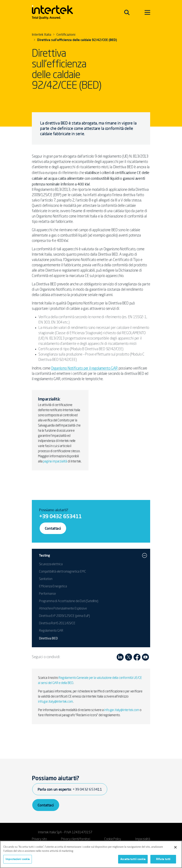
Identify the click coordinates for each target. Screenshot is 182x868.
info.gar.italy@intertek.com (55, 702)
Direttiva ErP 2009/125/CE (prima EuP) (64, 616)
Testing (44, 555)
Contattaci (53, 528)
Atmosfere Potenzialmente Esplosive (63, 609)
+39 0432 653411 (60, 516)
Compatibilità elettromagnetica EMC (63, 572)
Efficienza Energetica (53, 587)
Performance (47, 594)
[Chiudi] (175, 847)
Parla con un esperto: (70, 789)
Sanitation (46, 579)
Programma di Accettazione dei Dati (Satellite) (69, 601)
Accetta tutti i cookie (133, 859)
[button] (145, 555)
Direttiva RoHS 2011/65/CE (57, 623)
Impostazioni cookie (18, 859)
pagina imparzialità (55, 462)
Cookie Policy (113, 839)
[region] (91, 854)
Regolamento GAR (51, 631)
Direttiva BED (48, 638)
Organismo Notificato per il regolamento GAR (84, 368)
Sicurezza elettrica (51, 564)
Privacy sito (39, 839)
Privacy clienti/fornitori (76, 839)
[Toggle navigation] (127, 12)
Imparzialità (143, 839)
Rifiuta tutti (163, 859)
